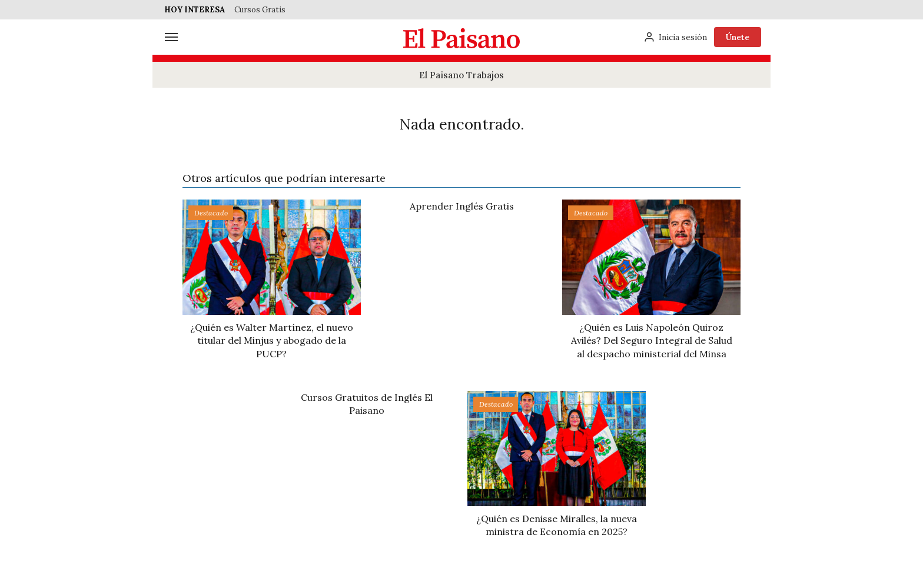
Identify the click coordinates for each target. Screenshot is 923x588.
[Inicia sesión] (675, 37)
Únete (738, 37)
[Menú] (171, 37)
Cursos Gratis (260, 10)
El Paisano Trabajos (462, 75)
